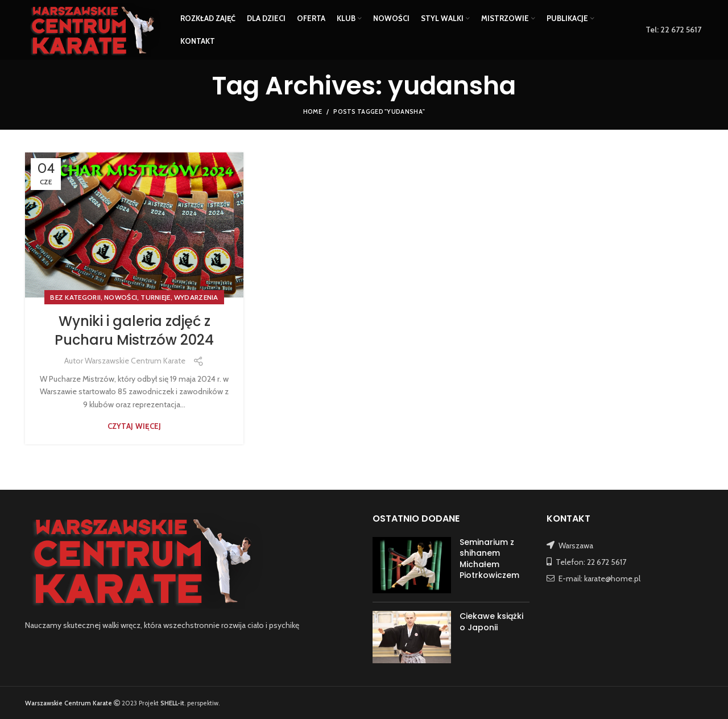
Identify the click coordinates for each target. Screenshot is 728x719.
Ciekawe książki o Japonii (491, 622)
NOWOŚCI (121, 297)
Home (313, 111)
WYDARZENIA (196, 297)
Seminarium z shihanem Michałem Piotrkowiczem (489, 559)
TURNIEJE (155, 297)
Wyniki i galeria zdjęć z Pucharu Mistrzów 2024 (134, 331)
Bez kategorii (75, 297)
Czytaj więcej (135, 426)
